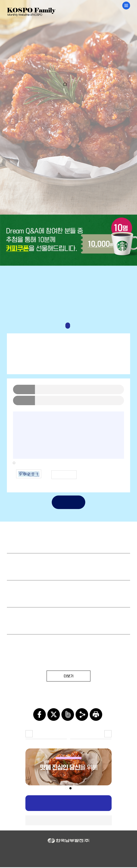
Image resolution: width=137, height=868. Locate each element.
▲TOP (69, 821)
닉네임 (24, 389)
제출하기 (68, 502)
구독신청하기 (69, 804)
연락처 (24, 400)
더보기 (69, 676)
